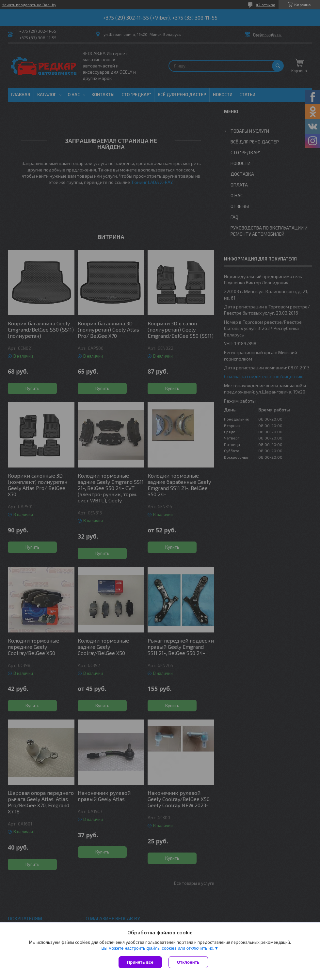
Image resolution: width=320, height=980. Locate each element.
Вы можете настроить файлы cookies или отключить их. (158, 948)
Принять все (140, 962)
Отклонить (188, 962)
